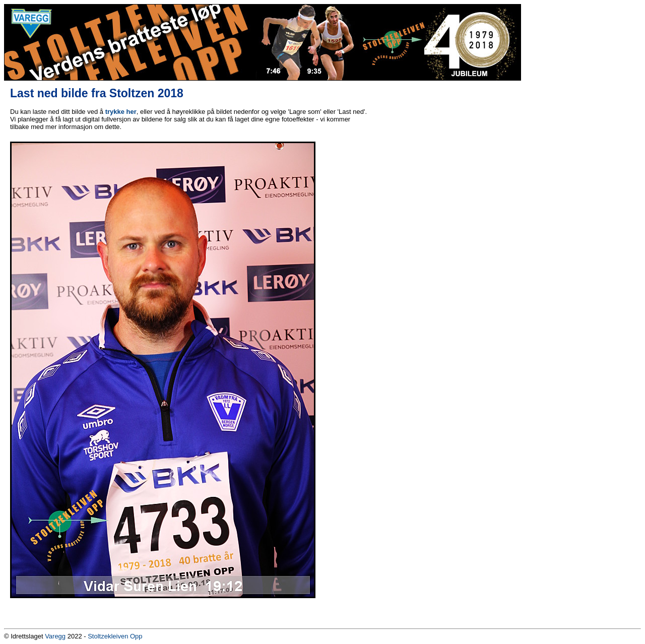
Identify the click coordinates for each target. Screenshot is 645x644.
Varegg (55, 636)
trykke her (121, 112)
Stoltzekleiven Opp (115, 636)
